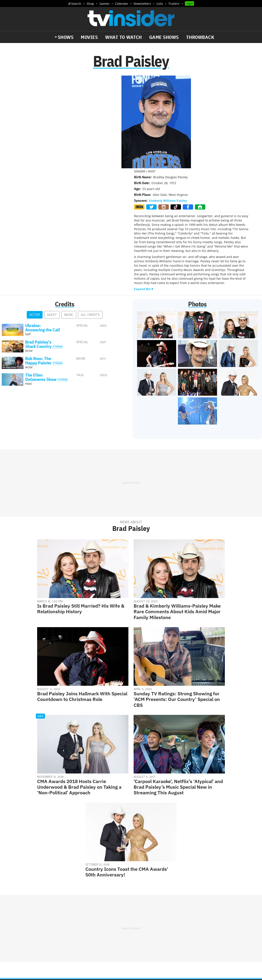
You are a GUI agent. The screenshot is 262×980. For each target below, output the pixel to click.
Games (104, 4)
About (139, 906)
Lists (160, 4)
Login (189, 3)
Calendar (122, 4)
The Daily (20, 925)
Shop (90, 4)
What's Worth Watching (53, 925)
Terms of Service (162, 912)
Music (69, 221)
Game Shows (164, 37)
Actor (35, 221)
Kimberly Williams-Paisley (168, 107)
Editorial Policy (178, 906)
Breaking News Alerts (95, 925)
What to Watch (124, 37)
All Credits (90, 221)
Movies (89, 37)
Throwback (200, 37)
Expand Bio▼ (144, 196)
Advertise (155, 906)
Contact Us (203, 906)
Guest (52, 221)
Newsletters (142, 4)
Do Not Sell (187, 912)
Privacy (140, 912)
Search (76, 4)
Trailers (174, 4)
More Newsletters (24, 938)
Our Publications (156, 924)
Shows (66, 37)
